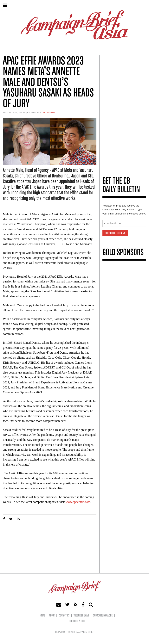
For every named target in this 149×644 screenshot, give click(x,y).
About (52, 616)
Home (42, 616)
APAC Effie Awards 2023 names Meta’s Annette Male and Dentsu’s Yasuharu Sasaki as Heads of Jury (48, 83)
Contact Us (64, 616)
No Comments (49, 112)
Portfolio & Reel (77, 621)
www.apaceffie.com (78, 502)
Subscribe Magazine (103, 616)
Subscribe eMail (81, 616)
